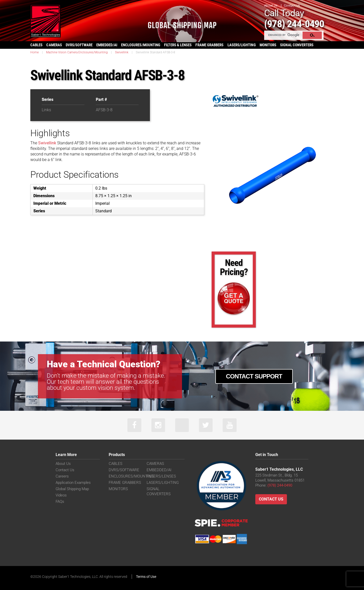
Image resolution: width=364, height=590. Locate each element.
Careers (62, 476)
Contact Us (292, 5)
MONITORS (268, 45)
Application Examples (73, 483)
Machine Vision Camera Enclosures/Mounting (77, 52)
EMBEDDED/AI (107, 45)
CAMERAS (54, 45)
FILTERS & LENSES (178, 45)
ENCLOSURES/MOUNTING (131, 476)
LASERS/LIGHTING (242, 45)
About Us (271, 5)
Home (35, 52)
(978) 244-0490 (296, 24)
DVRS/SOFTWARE (79, 45)
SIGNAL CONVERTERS (297, 45)
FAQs (60, 502)
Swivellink (122, 52)
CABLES (36, 45)
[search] (284, 35)
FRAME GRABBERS (209, 45)
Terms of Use (146, 577)
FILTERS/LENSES (161, 476)
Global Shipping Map (72, 489)
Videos (61, 495)
